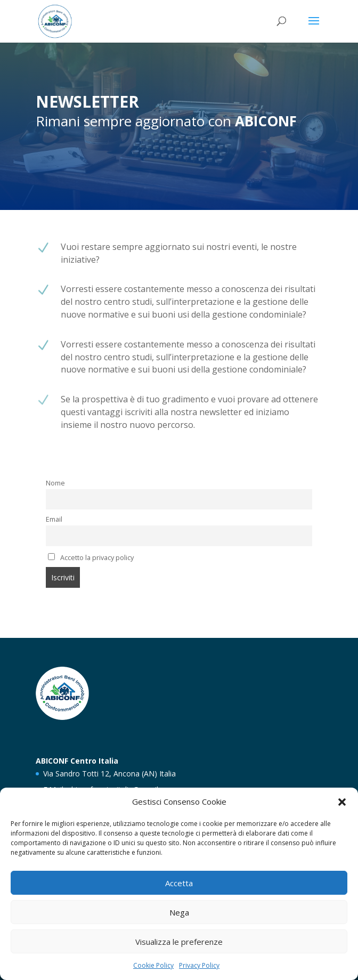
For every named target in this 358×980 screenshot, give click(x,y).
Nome (55, 483)
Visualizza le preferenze (179, 942)
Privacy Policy (199, 965)
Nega (179, 912)
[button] (342, 802)
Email (54, 519)
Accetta (179, 883)
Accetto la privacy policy (91, 558)
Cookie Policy (153, 965)
